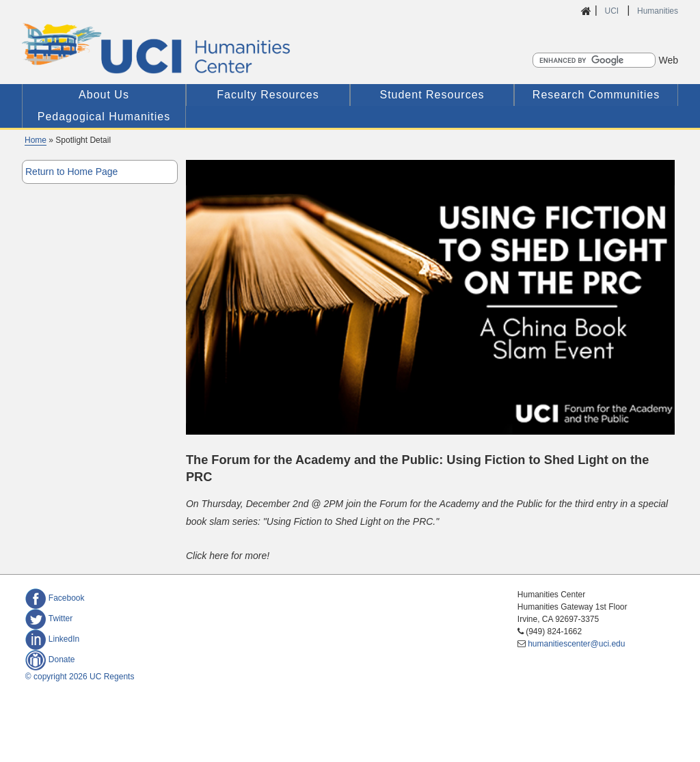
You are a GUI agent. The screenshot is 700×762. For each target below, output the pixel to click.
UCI (612, 11)
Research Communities (596, 95)
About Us (104, 95)
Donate (50, 659)
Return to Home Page (71, 172)
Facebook (55, 598)
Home (36, 140)
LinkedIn (52, 639)
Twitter (49, 618)
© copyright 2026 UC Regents (80, 677)
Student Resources (432, 95)
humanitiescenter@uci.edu (576, 644)
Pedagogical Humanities (104, 117)
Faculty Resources (268, 95)
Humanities (658, 11)
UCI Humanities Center (228, 48)
